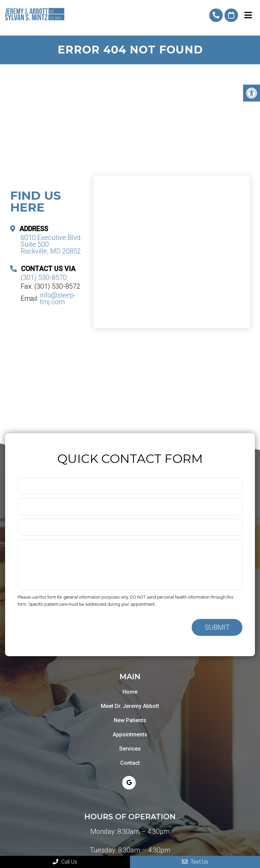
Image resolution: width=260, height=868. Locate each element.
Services (130, 749)
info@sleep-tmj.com (58, 298)
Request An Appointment (231, 15)
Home (130, 692)
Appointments (130, 735)
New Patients (130, 720)
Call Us (65, 862)
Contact (130, 763)
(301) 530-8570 (216, 15)
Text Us (195, 862)
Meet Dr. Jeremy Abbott (130, 706)
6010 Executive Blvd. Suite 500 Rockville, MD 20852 (51, 244)
